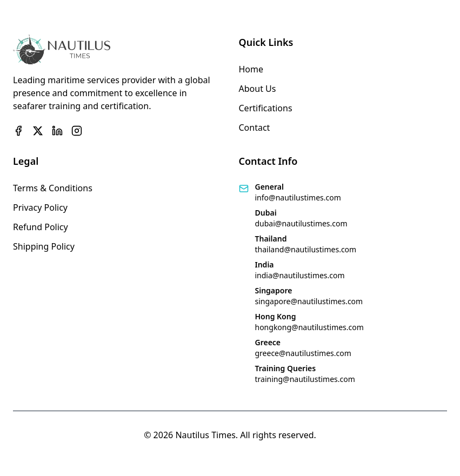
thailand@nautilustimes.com (306, 249)
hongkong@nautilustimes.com (309, 327)
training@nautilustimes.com (305, 379)
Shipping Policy (44, 246)
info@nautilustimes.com (298, 197)
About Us (258, 89)
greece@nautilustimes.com (303, 353)
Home (251, 69)
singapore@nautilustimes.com (309, 301)
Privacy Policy (40, 207)
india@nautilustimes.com (300, 275)
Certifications (266, 108)
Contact (255, 128)
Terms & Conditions (53, 188)
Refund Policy (41, 227)
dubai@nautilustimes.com (301, 223)
